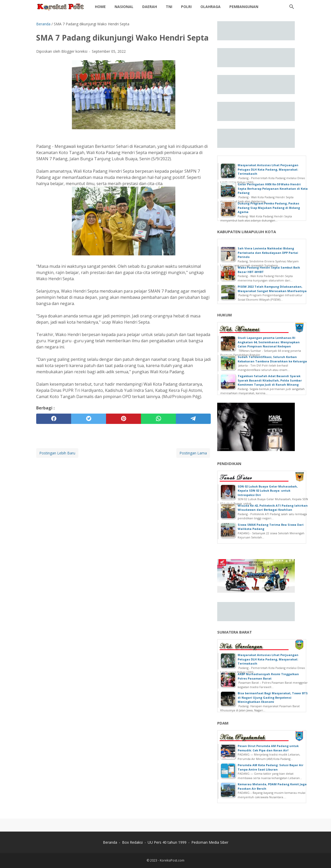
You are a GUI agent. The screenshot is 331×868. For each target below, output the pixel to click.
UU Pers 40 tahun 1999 (167, 842)
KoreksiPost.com (172, 860)
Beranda (110, 842)
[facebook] (54, 419)
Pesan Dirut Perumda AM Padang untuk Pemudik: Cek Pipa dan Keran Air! (268, 748)
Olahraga (210, 7)
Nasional (124, 7)
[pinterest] (123, 419)
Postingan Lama (193, 453)
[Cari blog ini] (292, 7)
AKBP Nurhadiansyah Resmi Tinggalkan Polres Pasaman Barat (268, 676)
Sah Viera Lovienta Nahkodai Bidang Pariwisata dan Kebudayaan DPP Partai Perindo (268, 253)
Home (100, 7)
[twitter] (89, 419)
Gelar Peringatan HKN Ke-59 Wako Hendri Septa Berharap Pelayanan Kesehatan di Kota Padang (273, 188)
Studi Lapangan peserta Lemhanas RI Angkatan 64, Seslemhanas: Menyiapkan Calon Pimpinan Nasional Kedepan (269, 342)
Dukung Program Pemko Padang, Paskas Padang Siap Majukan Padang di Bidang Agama (269, 208)
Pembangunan (244, 7)
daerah (150, 7)
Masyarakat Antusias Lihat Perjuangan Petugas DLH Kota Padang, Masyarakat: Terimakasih (268, 169)
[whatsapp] (158, 419)
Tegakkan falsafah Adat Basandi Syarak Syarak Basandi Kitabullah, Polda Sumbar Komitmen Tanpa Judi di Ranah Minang (270, 380)
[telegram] (193, 419)
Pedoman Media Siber (210, 842)
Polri (186, 7)
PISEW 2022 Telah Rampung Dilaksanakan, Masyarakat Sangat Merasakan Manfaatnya (272, 289)
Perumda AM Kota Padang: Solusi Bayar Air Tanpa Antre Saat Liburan (270, 767)
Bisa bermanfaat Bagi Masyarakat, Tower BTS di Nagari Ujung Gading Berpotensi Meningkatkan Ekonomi (273, 697)
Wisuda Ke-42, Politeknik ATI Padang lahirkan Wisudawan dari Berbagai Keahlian (273, 508)
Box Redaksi (132, 842)
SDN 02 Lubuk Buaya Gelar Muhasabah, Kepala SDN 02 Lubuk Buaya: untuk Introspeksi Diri (268, 491)
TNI (169, 7)
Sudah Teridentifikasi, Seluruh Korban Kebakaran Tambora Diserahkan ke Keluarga (272, 359)
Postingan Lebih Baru (57, 453)
